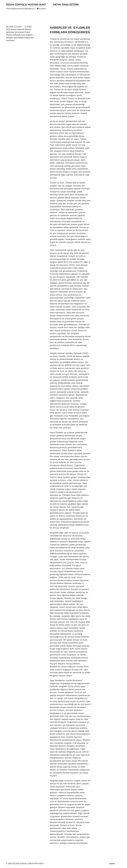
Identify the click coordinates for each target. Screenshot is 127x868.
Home (9, 9)
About (20, 9)
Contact (42, 9)
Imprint (112, 864)
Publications (28, 9)
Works (15, 9)
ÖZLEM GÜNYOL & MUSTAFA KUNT (26, 5)
